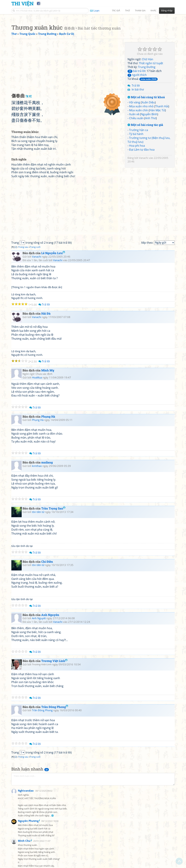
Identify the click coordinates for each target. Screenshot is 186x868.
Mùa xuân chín (139, 158)
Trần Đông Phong (55, 755)
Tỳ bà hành (136, 182)
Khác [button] (154, 10)
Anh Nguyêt (39, 666)
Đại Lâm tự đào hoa (142, 198)
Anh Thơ (151, 166)
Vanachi (144, 206)
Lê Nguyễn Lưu (53, 301)
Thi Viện (22, 3)
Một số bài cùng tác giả (145, 173)
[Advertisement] (93, 40)
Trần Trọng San (53, 556)
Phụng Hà (48, 465)
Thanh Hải (162, 154)
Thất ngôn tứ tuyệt (151, 111)
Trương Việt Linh (54, 709)
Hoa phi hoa (137, 194)
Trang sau (23, 295)
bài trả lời (136, 119)
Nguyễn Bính (149, 162)
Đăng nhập (167, 10)
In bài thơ (138, 138)
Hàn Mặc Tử (157, 158)
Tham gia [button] (140, 10)
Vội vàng (135, 150)
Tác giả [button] (116, 10)
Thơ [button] (127, 10)
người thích (137, 123)
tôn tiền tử (38, 560)
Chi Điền (47, 610)
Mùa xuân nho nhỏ (141, 154)
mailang (47, 510)
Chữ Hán (147, 107)
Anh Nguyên (50, 663)
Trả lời (136, 134)
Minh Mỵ (48, 418)
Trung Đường (147, 115)
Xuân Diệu (148, 150)
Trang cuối (35, 295)
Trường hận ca (139, 178)
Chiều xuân (136, 166)
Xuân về (134, 162)
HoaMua (37, 426)
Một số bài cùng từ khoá (146, 145)
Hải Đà (46, 362)
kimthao (37, 514)
